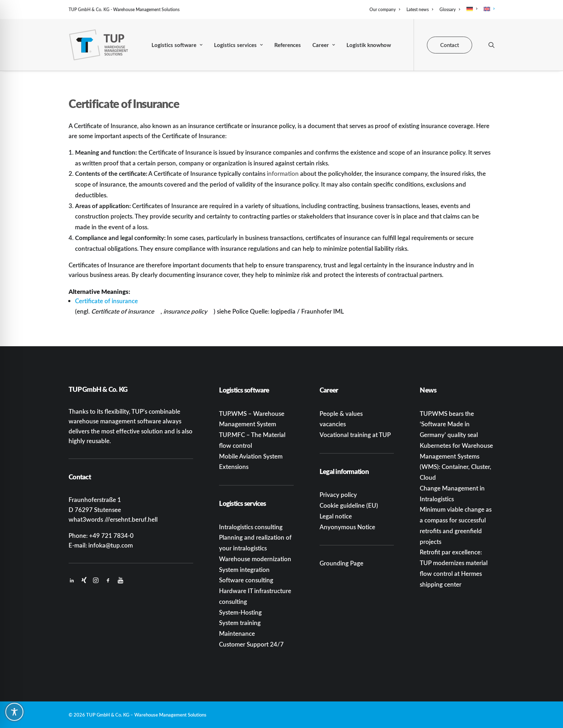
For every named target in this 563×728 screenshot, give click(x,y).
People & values (341, 413)
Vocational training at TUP (355, 435)
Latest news (420, 10)
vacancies (333, 424)
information (283, 173)
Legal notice (336, 516)
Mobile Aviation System (251, 456)
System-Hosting (240, 612)
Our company (385, 10)
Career (324, 45)
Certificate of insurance (106, 301)
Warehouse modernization (255, 559)
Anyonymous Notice (347, 527)
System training (240, 623)
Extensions (234, 466)
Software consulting (246, 580)
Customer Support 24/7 (251, 644)
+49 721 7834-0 (111, 535)
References (288, 45)
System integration (244, 569)
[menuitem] (386, 10)
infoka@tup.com (111, 545)
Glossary (450, 10)
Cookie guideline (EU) (349, 505)
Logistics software (177, 45)
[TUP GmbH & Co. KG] (99, 45)
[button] (492, 45)
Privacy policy (338, 494)
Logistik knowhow (369, 45)
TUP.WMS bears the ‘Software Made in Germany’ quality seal (449, 424)
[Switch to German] (472, 9)
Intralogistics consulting (251, 527)
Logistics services (238, 45)
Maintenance (237, 633)
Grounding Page (341, 563)
